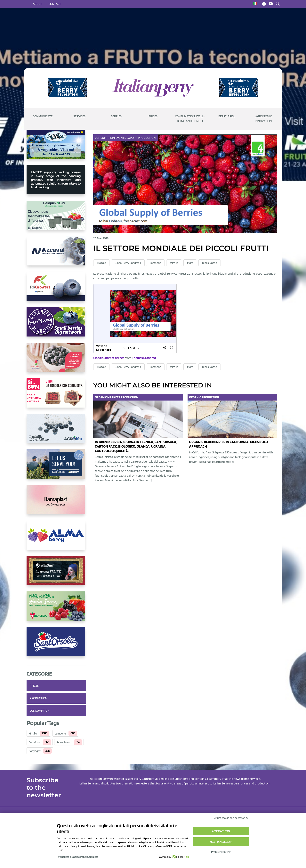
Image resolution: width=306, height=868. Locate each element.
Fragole (101, 263)
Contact (55, 4)
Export (132, 138)
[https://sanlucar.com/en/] (56, 147)
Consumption (40, 711)
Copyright (35, 751)
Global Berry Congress (128, 263)
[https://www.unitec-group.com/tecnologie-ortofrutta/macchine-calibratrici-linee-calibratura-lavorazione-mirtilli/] (56, 183)
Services (79, 116)
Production (38, 698)
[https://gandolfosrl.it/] (56, 538)
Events (121, 138)
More (190, 263)
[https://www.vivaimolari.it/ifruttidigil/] (56, 361)
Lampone (60, 734)
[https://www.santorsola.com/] (56, 645)
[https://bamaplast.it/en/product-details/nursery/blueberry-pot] (56, 503)
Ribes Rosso (64, 742)
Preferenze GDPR (221, 852)
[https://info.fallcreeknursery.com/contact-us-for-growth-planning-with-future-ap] (56, 467)
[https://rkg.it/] (56, 289)
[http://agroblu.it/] (56, 432)
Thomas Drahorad (144, 358)
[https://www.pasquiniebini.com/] (56, 218)
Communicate (43, 116)
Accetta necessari (221, 842)
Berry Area (227, 116)
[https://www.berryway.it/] (56, 325)
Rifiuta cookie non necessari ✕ (231, 818)
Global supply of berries (109, 358)
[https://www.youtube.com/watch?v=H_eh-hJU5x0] (56, 254)
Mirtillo (33, 734)
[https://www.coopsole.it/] (56, 396)
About (37, 4)
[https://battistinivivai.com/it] (67, 88)
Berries (116, 116)
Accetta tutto (221, 831)
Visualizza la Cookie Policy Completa (78, 857)
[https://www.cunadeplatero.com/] (56, 574)
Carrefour (34, 742)
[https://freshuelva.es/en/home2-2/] (56, 609)
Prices (153, 116)
